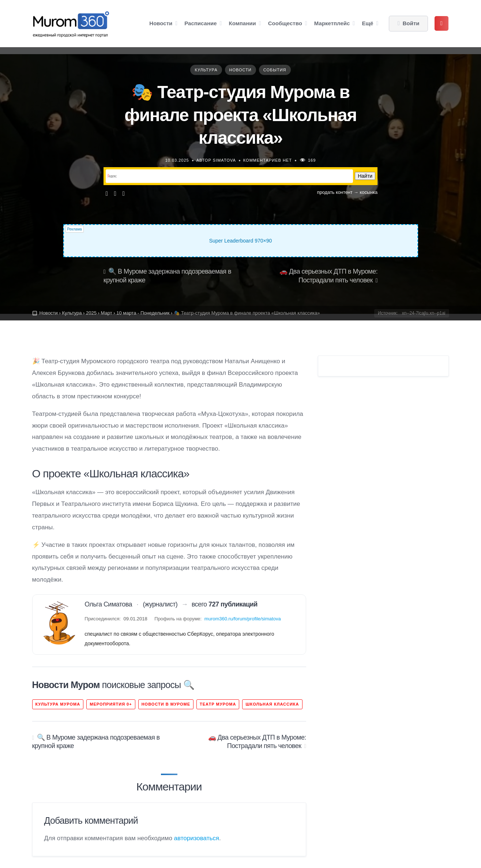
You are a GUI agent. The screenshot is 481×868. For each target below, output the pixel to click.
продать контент (335, 192)
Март (106, 313)
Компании (243, 23)
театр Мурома (218, 704)
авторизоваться (197, 838)
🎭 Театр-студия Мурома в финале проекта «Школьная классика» (240, 115)
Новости (161, 23)
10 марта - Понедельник (143, 313)
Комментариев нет (268, 160)
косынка (369, 192)
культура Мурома (58, 704)
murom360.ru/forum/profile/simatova (243, 619)
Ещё (367, 23)
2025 (91, 313)
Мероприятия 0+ (111, 704)
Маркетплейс (332, 23)
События (275, 70)
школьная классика (272, 704)
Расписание (200, 23)
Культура (206, 70)
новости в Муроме (166, 704)
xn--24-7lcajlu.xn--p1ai (424, 313)
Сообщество (285, 23)
